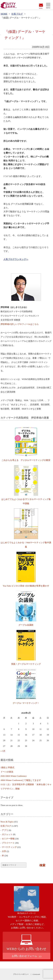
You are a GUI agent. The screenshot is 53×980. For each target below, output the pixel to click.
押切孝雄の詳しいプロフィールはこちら (20, 324)
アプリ (5, 830)
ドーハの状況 (7, 772)
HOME (4, 14)
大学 (4, 851)
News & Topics (7, 822)
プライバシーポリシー (21, 974)
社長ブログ (17, 14)
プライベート (8, 843)
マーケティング (9, 847)
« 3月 (3, 751)
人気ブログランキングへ (16, 259)
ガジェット (7, 834)
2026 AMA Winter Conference (14, 776)
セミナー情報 (8, 839)
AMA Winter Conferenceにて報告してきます (21, 780)
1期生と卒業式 (7, 768)
